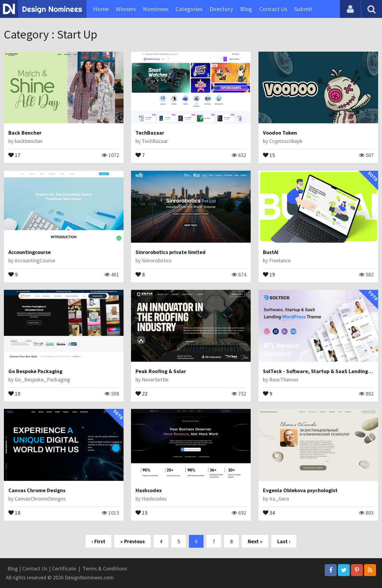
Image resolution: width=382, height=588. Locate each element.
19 (269, 274)
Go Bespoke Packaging (35, 371)
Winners (126, 9)
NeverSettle (155, 380)
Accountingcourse (30, 252)
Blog (246, 9)
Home (101, 9)
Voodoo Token (280, 133)
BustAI (271, 252)
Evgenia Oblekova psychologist (300, 490)
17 (14, 155)
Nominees (156, 9)
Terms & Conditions (105, 568)
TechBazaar (150, 133)
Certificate (64, 568)
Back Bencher (25, 133)
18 (14, 512)
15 (269, 155)
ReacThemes (284, 380)
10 (14, 393)
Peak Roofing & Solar (161, 371)
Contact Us (273, 9)
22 (141, 393)
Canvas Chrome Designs (37, 490)
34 (269, 512)
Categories (189, 9)
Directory (221, 9)
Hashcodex (149, 490)
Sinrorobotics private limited (171, 252)
